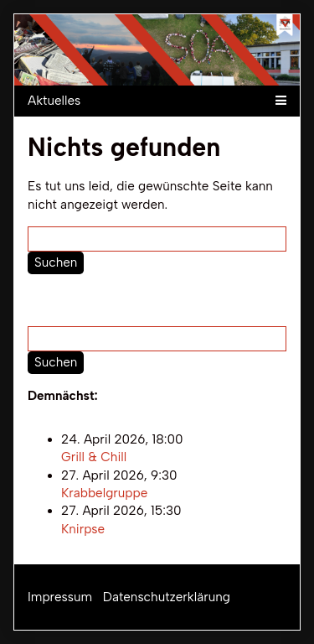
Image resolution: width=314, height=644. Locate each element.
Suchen (56, 262)
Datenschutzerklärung (167, 597)
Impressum (60, 597)
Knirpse (83, 529)
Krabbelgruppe (104, 493)
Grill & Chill (94, 458)
